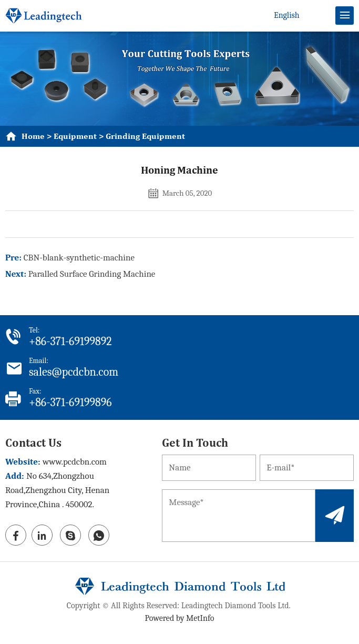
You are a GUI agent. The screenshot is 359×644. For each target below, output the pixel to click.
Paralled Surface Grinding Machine (92, 274)
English (287, 15)
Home (33, 136)
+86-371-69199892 (70, 341)
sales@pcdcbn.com (74, 372)
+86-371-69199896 (70, 402)
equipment (75, 136)
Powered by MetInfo (180, 618)
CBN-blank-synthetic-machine (79, 258)
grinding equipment (145, 136)
